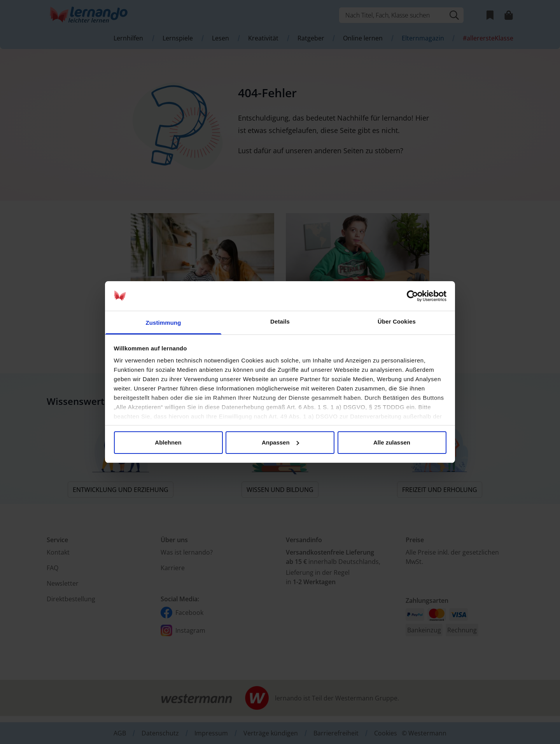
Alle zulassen (392, 442)
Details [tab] (280, 321)
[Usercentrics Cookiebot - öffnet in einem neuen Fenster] (412, 296)
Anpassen (280, 442)
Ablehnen (168, 442)
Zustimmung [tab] (164, 323)
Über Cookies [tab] (397, 321)
